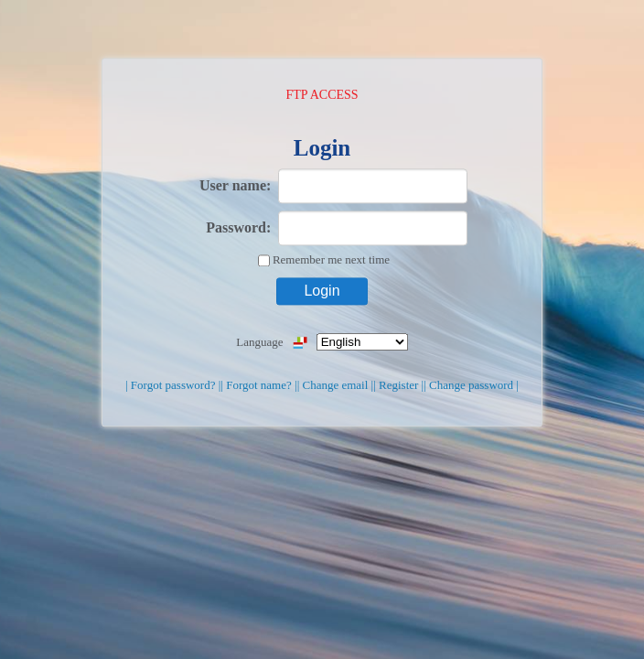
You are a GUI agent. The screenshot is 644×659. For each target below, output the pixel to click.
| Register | (398, 385)
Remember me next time (331, 259)
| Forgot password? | (173, 385)
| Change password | (471, 385)
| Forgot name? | (258, 385)
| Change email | (336, 385)
